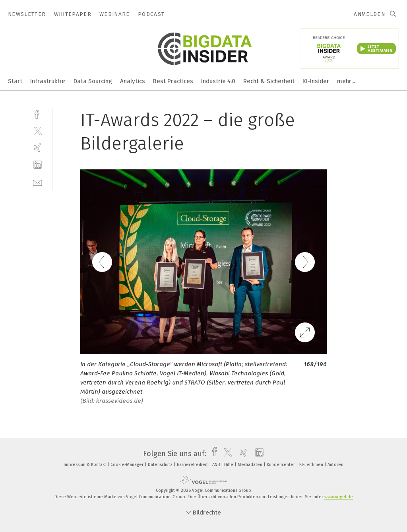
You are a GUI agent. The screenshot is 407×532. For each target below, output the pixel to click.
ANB (217, 465)
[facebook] (38, 114)
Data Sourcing (93, 81)
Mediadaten (251, 465)
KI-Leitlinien (312, 465)
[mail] (38, 182)
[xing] (38, 148)
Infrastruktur (48, 81)
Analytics (133, 81)
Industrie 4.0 (218, 81)
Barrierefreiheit (193, 465)
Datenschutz (161, 465)
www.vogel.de (339, 497)
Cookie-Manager (128, 465)
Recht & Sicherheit (269, 81)
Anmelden (369, 14)
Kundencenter (281, 465)
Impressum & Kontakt (85, 465)
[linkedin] (38, 165)
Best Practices (173, 81)
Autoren (335, 465)
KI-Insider (316, 81)
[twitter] (38, 131)
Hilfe (229, 465)
